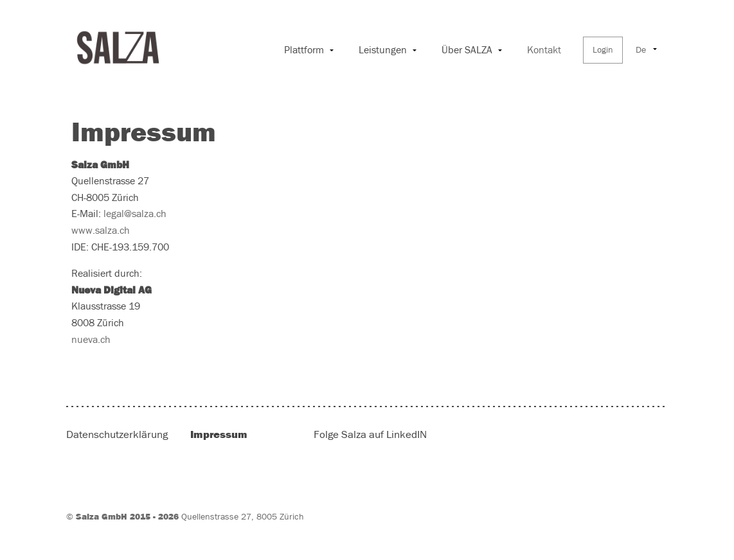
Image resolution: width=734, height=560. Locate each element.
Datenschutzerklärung (117, 435)
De (641, 50)
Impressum (219, 434)
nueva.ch (91, 340)
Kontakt (544, 50)
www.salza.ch (101, 231)
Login (603, 50)
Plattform (304, 50)
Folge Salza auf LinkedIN (370, 435)
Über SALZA (467, 50)
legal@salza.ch (135, 214)
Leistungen (383, 50)
